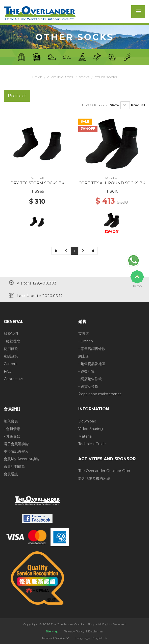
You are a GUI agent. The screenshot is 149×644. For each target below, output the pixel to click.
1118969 (37, 191)
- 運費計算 (86, 371)
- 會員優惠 (12, 429)
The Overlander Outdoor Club (104, 471)
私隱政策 (11, 356)
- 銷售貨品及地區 (92, 364)
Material (85, 436)
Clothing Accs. (60, 77)
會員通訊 (11, 474)
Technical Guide (92, 444)
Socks (84, 77)
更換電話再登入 (16, 451)
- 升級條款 (12, 436)
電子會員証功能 (16, 444)
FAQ (8, 371)
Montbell (37, 178)
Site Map (52, 631)
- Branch (86, 341)
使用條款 (11, 349)
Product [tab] (17, 96)
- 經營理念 (12, 341)
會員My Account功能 (22, 459)
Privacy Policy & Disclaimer (84, 631)
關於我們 (11, 334)
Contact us (13, 379)
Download (87, 421)
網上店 (84, 356)
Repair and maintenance (100, 394)
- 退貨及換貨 (88, 386)
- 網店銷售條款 (90, 379)
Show (115, 105)
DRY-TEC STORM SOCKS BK (37, 183)
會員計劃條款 (14, 467)
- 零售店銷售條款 (92, 349)
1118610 (112, 191)
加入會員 (11, 421)
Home (37, 77)
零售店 (84, 334)
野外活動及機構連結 (94, 478)
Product (138, 105)
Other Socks (106, 77)
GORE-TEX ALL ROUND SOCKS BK (112, 183)
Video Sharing (91, 429)
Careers (10, 364)
